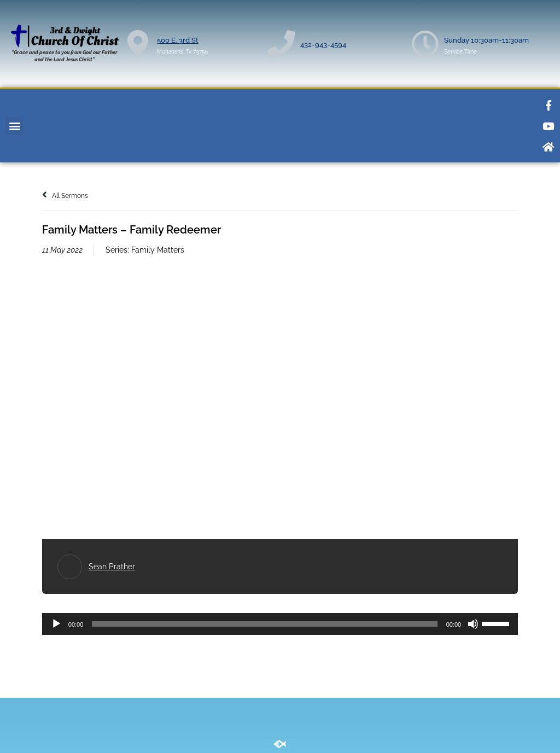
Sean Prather (112, 567)
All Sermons (65, 196)
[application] (280, 624)
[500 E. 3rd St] (138, 44)
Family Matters (158, 250)
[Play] (56, 624)
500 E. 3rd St (178, 40)
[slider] (264, 624)
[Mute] (473, 624)
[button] (14, 126)
